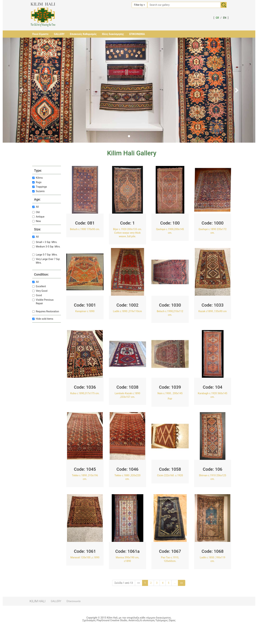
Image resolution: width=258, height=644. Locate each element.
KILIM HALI (38, 601)
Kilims (38, 178)
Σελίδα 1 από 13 (124, 583)
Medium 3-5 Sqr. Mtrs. (46, 247)
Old (36, 212)
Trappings (40, 187)
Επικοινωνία (74, 601)
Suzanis (38, 191)
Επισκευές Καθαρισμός (83, 34)
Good (37, 295)
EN (225, 18)
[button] (22, 90)
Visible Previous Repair (43, 302)
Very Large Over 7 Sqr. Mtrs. (46, 261)
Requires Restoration (46, 311)
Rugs (37, 182)
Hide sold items (43, 319)
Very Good (40, 291)
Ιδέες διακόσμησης (113, 34)
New (37, 221)
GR (217, 18)
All (35, 207)
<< (138, 583)
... (175, 583)
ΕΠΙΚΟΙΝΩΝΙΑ (137, 34)
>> (182, 583)
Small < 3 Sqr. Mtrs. (45, 242)
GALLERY (59, 34)
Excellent (39, 286)
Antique (38, 217)
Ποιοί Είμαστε (40, 34)
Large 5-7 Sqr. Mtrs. (45, 255)
